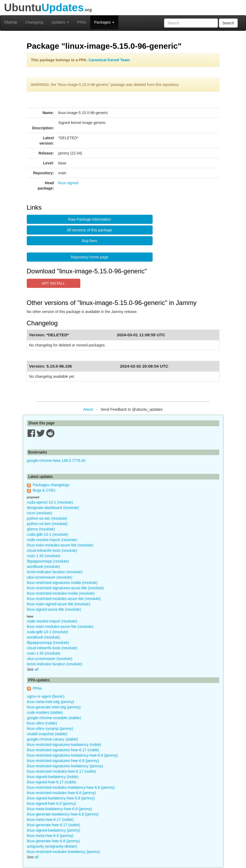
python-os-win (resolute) (47, 518)
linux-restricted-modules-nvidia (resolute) (61, 593)
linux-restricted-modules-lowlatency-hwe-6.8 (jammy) (71, 787)
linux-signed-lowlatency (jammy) (54, 830)
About (88, 409)
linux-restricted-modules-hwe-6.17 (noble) (62, 771)
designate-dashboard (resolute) (53, 508)
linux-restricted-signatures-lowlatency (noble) (64, 745)
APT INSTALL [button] (53, 283)
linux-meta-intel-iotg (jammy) (51, 702)
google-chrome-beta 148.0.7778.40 (56, 461)
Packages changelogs (51, 485)
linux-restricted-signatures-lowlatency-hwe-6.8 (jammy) (72, 755)
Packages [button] (104, 22)
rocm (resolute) (40, 513)
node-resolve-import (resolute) (52, 540)
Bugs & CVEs (44, 490)
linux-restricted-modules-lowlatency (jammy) (64, 852)
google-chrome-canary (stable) (53, 739)
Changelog (34, 22)
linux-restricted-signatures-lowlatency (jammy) (65, 766)
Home (11, 22)
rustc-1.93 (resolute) (44, 556)
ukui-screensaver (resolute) (50, 577)
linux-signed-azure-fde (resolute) (54, 609)
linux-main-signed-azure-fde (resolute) (59, 604)
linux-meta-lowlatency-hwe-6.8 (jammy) (60, 809)
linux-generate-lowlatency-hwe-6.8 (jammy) (63, 814)
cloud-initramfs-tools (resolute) (52, 550)
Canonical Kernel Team (109, 60)
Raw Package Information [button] (89, 219)
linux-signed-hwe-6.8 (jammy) (52, 803)
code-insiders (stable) (45, 712)
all (36, 669)
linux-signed (68, 183)
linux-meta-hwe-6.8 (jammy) (50, 836)
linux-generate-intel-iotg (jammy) (54, 707)
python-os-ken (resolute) (47, 524)
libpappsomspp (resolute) (48, 561)
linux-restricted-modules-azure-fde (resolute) (64, 599)
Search (228, 23)
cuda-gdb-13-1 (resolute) (48, 534)
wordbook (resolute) (44, 567)
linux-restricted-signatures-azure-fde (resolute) (65, 588)
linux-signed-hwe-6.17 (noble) (52, 782)
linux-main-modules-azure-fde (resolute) (60, 545)
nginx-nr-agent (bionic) (46, 696)
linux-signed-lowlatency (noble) (53, 777)
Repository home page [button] (90, 257)
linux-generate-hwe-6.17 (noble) (54, 825)
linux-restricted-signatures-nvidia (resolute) (63, 583)
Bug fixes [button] (90, 241)
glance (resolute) (41, 529)
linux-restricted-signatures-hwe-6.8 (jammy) (63, 761)
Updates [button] (60, 22)
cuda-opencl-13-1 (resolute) (50, 502)
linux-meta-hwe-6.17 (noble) (50, 820)
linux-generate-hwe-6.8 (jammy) (54, 841)
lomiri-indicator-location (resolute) (55, 572)
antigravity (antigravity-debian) (52, 846)
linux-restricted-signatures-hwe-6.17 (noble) (63, 750)
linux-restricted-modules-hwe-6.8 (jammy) (62, 793)
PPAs (82, 22)
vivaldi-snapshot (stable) (47, 734)
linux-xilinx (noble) (42, 723)
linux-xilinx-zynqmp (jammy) (50, 729)
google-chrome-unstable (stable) (54, 718)
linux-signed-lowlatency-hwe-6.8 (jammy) (61, 798)
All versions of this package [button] (90, 230)
